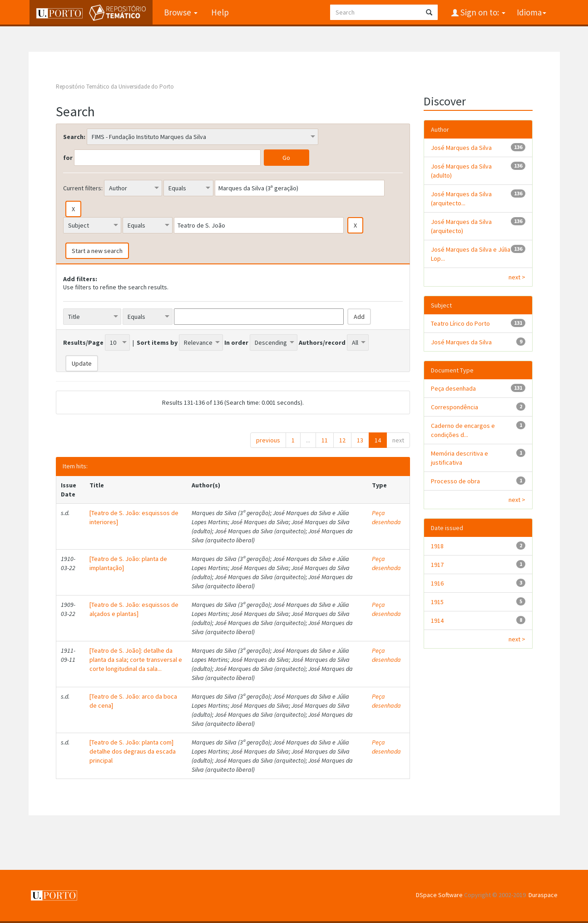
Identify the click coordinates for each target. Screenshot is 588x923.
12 (342, 440)
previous (268, 440)
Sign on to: (482, 12)
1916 (437, 583)
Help (219, 12)
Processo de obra (455, 481)
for (68, 158)
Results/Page (83, 342)
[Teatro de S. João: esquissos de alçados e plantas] (134, 609)
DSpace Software (439, 895)
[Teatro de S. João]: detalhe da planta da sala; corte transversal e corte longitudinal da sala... (136, 660)
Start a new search (97, 251)
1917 (437, 565)
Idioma (531, 12)
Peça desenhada (386, 517)
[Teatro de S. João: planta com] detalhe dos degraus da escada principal (133, 751)
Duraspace (543, 895)
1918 (437, 546)
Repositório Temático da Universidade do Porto (115, 87)
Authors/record (322, 342)
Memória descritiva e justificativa (460, 458)
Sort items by (157, 342)
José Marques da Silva (461, 148)
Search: (74, 137)
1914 (437, 620)
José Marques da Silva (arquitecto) (461, 226)
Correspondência (455, 407)
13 (360, 440)
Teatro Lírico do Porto (460, 323)
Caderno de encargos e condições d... (463, 430)
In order (236, 342)
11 (325, 440)
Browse (180, 12)
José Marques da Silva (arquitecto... (461, 198)
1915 (437, 602)
